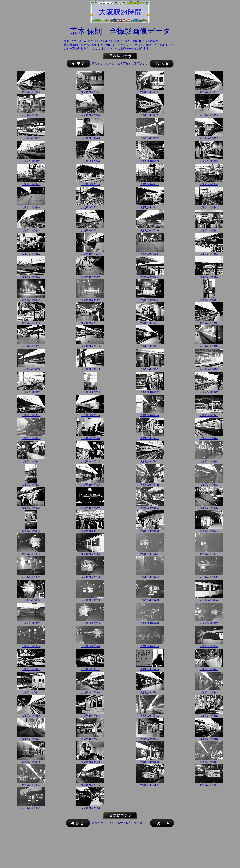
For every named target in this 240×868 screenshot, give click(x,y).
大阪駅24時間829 (31, 808)
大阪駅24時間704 (31, 646)
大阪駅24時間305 (209, 277)
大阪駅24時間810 (31, 716)
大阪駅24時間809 (209, 693)
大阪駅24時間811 (90, 716)
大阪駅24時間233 (90, 254)
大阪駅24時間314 (31, 346)
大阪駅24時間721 (90, 669)
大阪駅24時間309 (209, 300)
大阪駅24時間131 (90, 92)
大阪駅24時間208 (90, 161)
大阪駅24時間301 (209, 254)
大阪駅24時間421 (150, 485)
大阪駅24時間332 (209, 415)
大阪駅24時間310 (31, 323)
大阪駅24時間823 (209, 762)
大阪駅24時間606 (150, 554)
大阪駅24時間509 (90, 508)
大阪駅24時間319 (90, 369)
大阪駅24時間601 (150, 531)
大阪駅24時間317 (209, 346)
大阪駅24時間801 (150, 669)
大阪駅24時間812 (150, 716)
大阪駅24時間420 (90, 485)
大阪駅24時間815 (90, 739)
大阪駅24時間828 (209, 785)
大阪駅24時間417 (31, 485)
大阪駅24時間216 (31, 207)
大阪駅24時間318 (31, 369)
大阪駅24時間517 (90, 531)
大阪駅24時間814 (31, 739)
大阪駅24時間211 (209, 161)
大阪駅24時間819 (31, 762)
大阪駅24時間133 (209, 92)
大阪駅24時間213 (90, 184)
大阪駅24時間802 (209, 669)
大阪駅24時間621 (150, 600)
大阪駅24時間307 (90, 300)
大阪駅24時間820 (90, 762)
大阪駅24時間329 (31, 415)
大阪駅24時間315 (90, 346)
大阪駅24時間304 (150, 277)
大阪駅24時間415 (150, 462)
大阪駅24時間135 (90, 115)
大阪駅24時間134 (31, 115)
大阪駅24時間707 (150, 646)
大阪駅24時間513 (209, 508)
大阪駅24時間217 (90, 207)
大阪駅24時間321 (209, 369)
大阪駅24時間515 (31, 531)
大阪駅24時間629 (90, 623)
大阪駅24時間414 (90, 462)
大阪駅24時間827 (150, 785)
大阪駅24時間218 (150, 207)
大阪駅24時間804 (90, 693)
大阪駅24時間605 (90, 554)
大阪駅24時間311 (90, 323)
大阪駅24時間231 (209, 231)
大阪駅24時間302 (31, 277)
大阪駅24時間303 (90, 277)
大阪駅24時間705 (90, 646)
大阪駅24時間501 (209, 485)
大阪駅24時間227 (90, 231)
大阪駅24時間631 (150, 623)
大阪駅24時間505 (31, 508)
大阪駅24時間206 (209, 138)
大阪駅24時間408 (150, 438)
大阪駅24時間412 (209, 438)
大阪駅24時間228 (150, 231)
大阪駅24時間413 (31, 462)
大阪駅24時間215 (209, 184)
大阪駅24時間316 (150, 346)
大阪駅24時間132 (150, 92)
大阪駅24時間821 (150, 762)
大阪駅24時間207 (31, 161)
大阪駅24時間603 (31, 554)
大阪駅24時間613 (90, 577)
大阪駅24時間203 (31, 138)
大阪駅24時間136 (150, 115)
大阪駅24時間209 (150, 161)
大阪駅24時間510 (150, 508)
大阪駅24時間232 (31, 254)
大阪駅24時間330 (90, 415)
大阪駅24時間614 (150, 577)
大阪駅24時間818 (209, 739)
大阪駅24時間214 (150, 184)
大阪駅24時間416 (209, 462)
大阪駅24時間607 (209, 554)
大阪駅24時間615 (209, 577)
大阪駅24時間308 (150, 300)
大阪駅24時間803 (31, 693)
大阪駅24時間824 (31, 785)
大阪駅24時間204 (90, 138)
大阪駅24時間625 (31, 623)
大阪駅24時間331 (150, 415)
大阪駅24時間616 (31, 600)
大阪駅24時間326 (150, 392)
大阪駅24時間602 (209, 531)
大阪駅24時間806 (150, 693)
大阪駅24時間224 (209, 207)
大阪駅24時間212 (31, 184)
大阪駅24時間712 (31, 669)
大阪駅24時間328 (209, 392)
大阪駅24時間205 (150, 138)
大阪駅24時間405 (31, 438)
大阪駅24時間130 (31, 92)
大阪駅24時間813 (209, 716)
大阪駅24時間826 (90, 785)
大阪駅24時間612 (31, 577)
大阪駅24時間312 (150, 323)
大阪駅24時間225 (31, 231)
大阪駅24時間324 (90, 392)
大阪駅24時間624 (209, 600)
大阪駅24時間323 (31, 392)
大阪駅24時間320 (150, 369)
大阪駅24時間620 (90, 600)
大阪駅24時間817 (150, 739)
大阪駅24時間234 (150, 254)
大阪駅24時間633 (209, 623)
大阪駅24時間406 (90, 438)
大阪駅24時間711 (209, 646)
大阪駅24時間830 (90, 808)
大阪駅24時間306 (31, 300)
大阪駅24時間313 (209, 323)
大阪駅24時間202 (209, 115)
